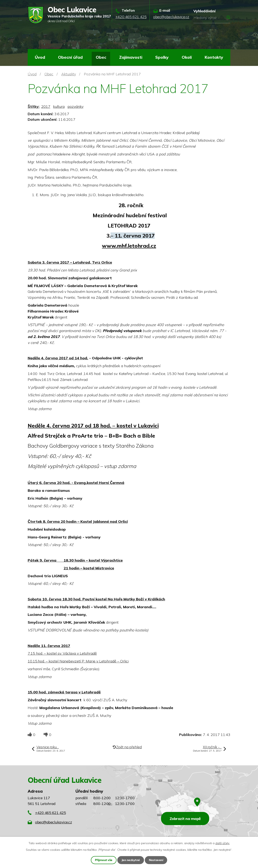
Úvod (40, 57)
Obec (101, 57)
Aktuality (69, 74)
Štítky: (34, 106)
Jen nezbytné (131, 860)
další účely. (223, 843)
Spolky (162, 57)
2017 (46, 106)
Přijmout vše (104, 860)
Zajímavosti (131, 57)
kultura (59, 106)
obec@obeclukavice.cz (53, 822)
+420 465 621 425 (50, 813)
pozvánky (75, 106)
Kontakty (214, 57)
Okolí (187, 57)
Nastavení (156, 860)
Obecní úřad (70, 57)
